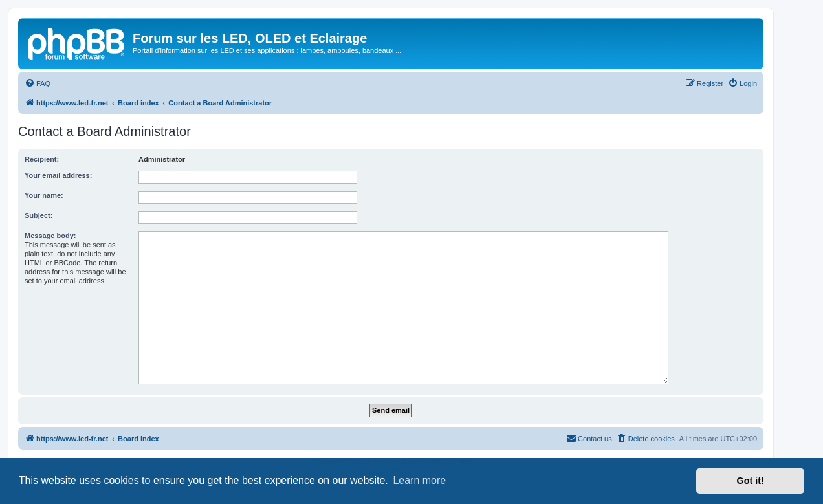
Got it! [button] (751, 481)
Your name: (44, 195)
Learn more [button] (419, 480)
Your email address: (58, 175)
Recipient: (42, 159)
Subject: (38, 215)
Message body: (50, 236)
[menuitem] (38, 83)
